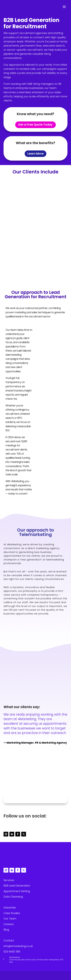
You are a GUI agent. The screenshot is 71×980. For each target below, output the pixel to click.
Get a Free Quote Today (35, 125)
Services (9, 880)
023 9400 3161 (37, 787)
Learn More (35, 154)
